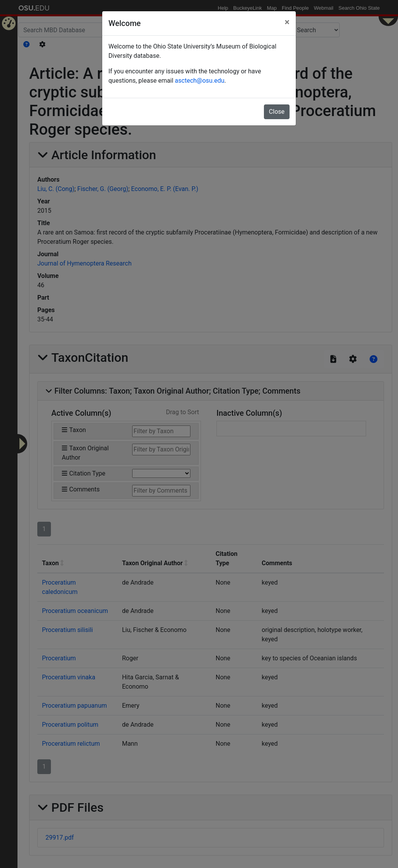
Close (277, 112)
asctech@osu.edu (200, 81)
